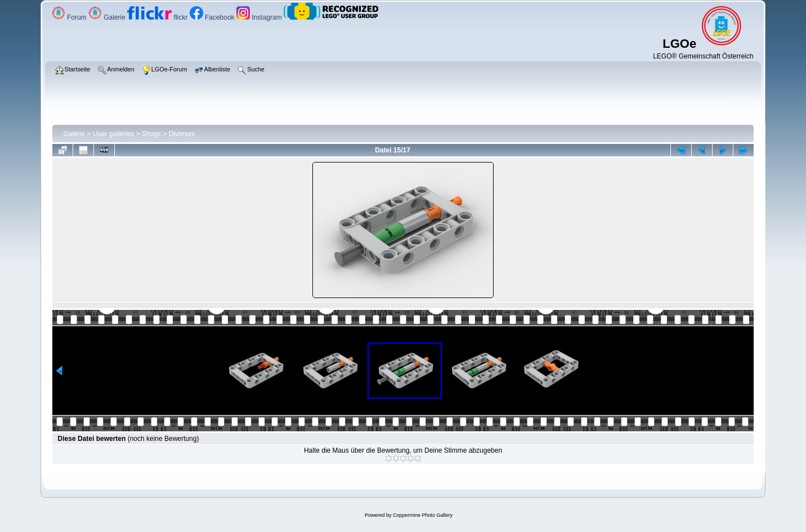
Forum (70, 17)
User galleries (113, 134)
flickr (158, 17)
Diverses (182, 134)
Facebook (213, 17)
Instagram (260, 17)
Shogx (151, 134)
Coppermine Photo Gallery (423, 515)
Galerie (108, 17)
